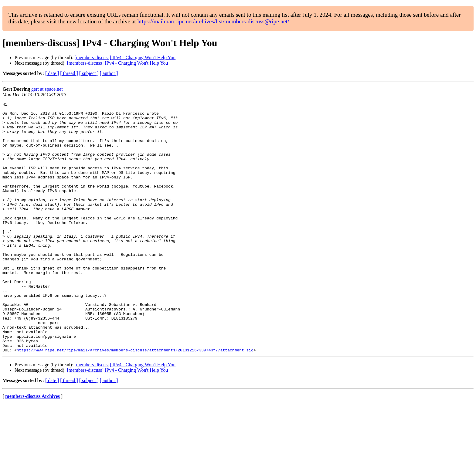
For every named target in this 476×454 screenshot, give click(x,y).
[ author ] (109, 73)
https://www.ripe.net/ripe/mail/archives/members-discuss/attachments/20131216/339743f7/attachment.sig (135, 400)
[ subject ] (89, 73)
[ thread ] (69, 73)
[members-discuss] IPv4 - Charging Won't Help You (125, 58)
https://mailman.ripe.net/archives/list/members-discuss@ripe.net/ (213, 21)
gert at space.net (47, 89)
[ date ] (52, 73)
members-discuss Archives (32, 446)
